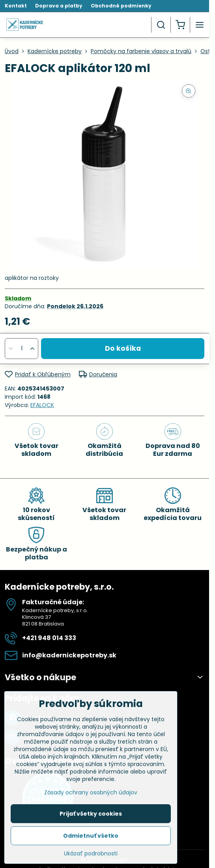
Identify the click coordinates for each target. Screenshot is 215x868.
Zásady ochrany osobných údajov (91, 792)
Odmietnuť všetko (91, 836)
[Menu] (200, 25)
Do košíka (123, 348)
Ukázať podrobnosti (91, 854)
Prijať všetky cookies (91, 814)
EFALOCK (42, 405)
